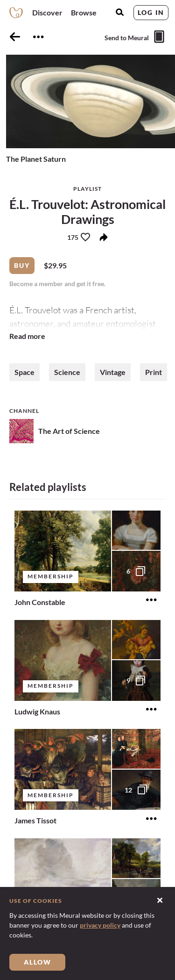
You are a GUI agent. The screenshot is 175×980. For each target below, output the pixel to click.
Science (67, 372)
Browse (84, 12)
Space (24, 372)
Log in (151, 12)
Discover (47, 12)
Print (154, 372)
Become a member (37, 284)
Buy (22, 265)
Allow (38, 962)
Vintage (113, 372)
